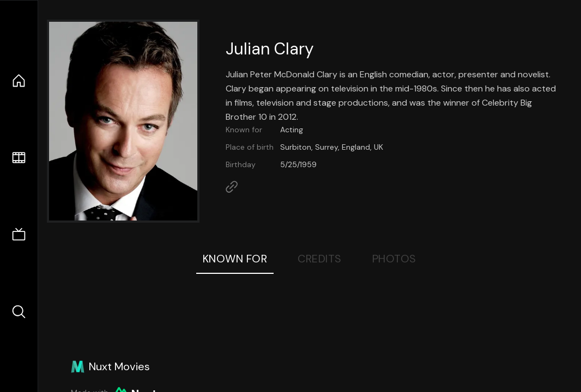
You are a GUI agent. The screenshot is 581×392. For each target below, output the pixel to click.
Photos (394, 259)
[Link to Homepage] (232, 187)
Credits (320, 259)
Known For (235, 259)
